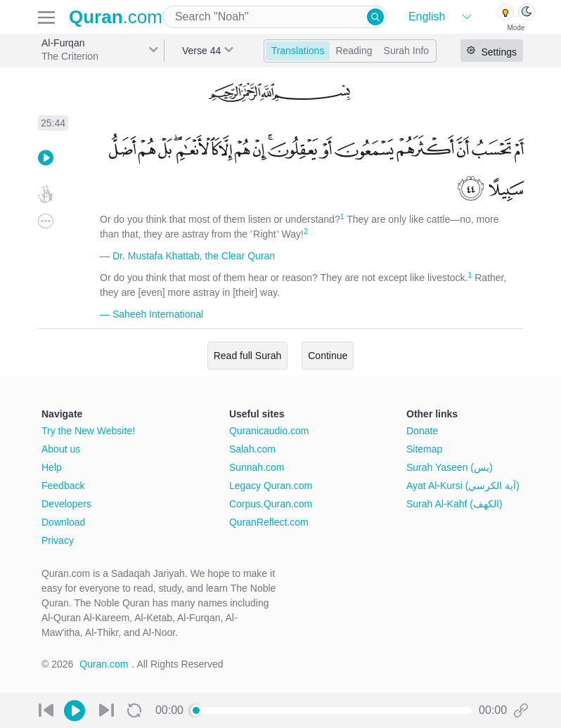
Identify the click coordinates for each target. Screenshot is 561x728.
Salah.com (252, 449)
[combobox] (275, 17)
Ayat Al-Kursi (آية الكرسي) (463, 486)
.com (116, 17)
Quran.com (104, 664)
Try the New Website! (88, 431)
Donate (422, 431)
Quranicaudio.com (269, 431)
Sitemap (424, 449)
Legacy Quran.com (271, 486)
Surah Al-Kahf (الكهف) (454, 504)
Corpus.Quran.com (271, 504)
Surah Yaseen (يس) (450, 467)
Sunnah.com (257, 467)
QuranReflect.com (269, 522)
